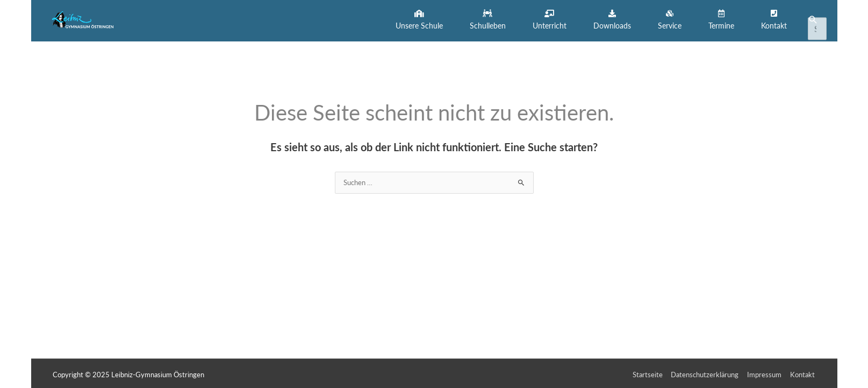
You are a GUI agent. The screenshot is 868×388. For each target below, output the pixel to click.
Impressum (765, 372)
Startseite (648, 372)
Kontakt (804, 372)
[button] (419, 20)
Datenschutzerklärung (706, 372)
